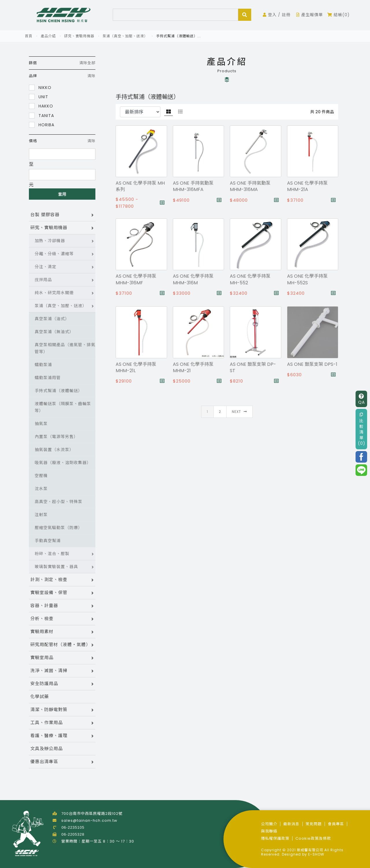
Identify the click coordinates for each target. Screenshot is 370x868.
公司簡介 (269, 824)
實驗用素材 (42, 631)
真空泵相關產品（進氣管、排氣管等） (65, 348)
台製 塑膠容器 (45, 215)
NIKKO (40, 87)
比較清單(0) (362, 429)
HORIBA (42, 125)
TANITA (41, 115)
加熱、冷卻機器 (50, 241)
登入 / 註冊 (277, 15)
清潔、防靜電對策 (49, 710)
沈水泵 (41, 489)
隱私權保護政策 (275, 838)
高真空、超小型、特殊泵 (59, 502)
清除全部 (87, 63)
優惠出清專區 (44, 762)
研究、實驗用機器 (79, 36)
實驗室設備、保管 (49, 592)
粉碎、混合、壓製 (52, 554)
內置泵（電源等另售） (56, 437)
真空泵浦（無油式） (54, 332)
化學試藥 (40, 697)
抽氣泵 (41, 424)
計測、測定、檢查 (49, 579)
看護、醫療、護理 (49, 736)
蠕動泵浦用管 (48, 378)
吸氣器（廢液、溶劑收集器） (63, 463)
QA (361, 399)
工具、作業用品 (47, 723)
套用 (62, 194)
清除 (91, 76)
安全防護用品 (44, 684)
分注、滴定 (46, 267)
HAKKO (41, 106)
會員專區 (336, 824)
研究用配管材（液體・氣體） (60, 644)
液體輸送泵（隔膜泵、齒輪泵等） (63, 407)
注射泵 (41, 515)
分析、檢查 (42, 618)
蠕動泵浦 (43, 365)
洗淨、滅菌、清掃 (49, 671)
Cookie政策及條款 (313, 838)
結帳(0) (338, 15)
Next (239, 412)
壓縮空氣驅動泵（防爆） (59, 528)
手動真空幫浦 (48, 541)
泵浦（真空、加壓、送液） (125, 36)
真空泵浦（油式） (52, 319)
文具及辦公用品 (47, 749)
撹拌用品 (43, 280)
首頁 (29, 36)
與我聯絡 (269, 831)
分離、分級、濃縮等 (54, 254)
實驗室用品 (42, 658)
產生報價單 (310, 15)
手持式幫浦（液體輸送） (59, 391)
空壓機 (41, 476)
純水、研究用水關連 (54, 293)
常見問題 (314, 824)
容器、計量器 (44, 605)
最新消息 (291, 824)
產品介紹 (48, 36)
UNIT (39, 97)
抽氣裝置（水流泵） (54, 450)
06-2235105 (73, 827)
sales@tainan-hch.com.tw (89, 820)
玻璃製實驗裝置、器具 (56, 567)
